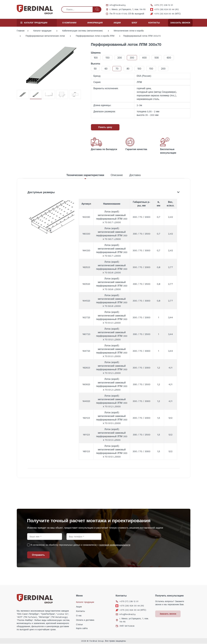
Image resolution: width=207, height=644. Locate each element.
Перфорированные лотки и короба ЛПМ (95, 36)
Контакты (154, 23)
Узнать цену (105, 127)
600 (173, 58)
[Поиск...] (77, 9)
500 (160, 58)
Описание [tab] (117, 175)
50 (96, 69)
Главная (21, 31)
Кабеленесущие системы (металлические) (83, 31)
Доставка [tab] (135, 175)
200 (121, 58)
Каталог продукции (42, 31)
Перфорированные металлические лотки (45, 36)
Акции (117, 23)
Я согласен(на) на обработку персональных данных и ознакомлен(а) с (80, 545)
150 (108, 58)
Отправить (38, 555)
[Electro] (35, 9)
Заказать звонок (180, 23)
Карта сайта (82, 629)
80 (130, 69)
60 (107, 69)
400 (147, 58)
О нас (79, 616)
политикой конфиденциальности (115, 545)
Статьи (79, 625)
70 (118, 69)
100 (96, 58)
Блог (135, 23)
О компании (69, 23)
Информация (95, 23)
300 (134, 58)
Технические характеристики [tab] (85, 175)
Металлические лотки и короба (129, 31)
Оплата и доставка (85, 620)
